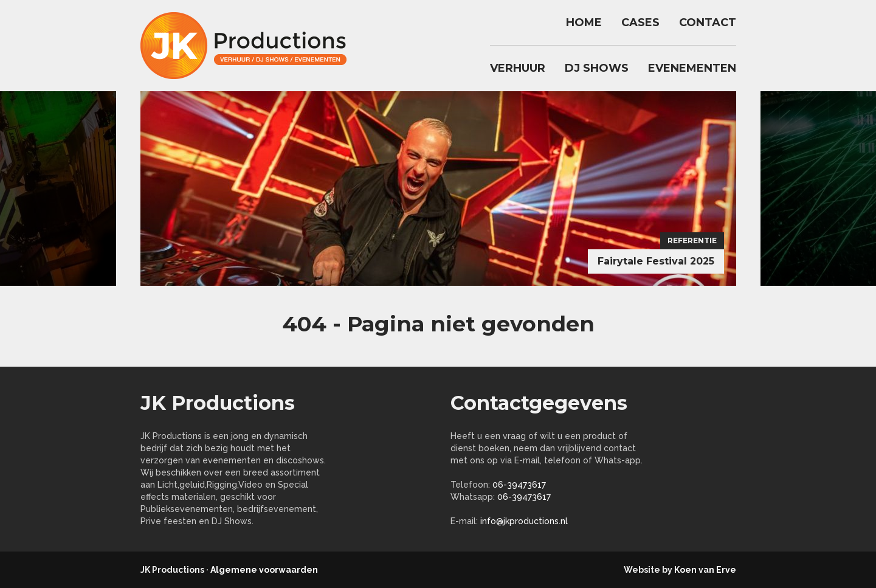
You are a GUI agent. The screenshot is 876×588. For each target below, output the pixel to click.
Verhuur (518, 68)
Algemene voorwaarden (264, 570)
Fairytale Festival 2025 (656, 261)
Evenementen (692, 68)
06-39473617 (519, 485)
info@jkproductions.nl (524, 521)
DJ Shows (597, 68)
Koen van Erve (705, 570)
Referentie (692, 240)
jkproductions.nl (250, 46)
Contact (708, 22)
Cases (640, 22)
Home (584, 22)
